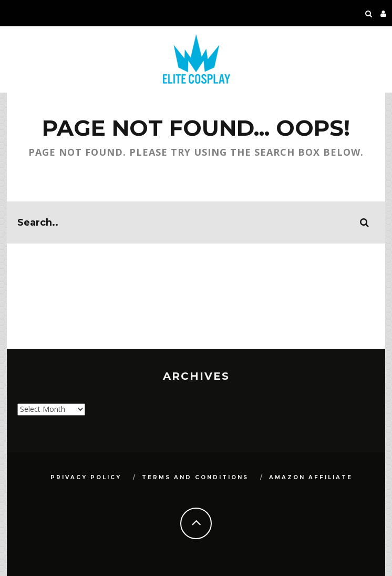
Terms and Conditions (195, 477)
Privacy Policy (86, 477)
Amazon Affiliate (311, 477)
